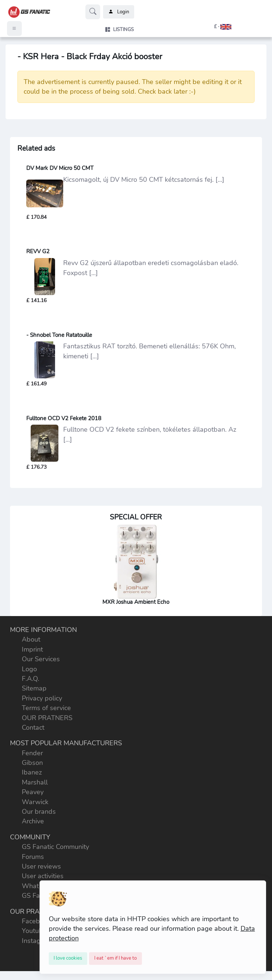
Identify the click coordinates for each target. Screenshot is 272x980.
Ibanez (32, 772)
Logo (29, 669)
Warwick (35, 802)
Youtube (34, 931)
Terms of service (46, 708)
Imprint (32, 649)
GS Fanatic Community (55, 847)
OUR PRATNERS (47, 718)
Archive (33, 821)
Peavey (33, 792)
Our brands (39, 812)
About (31, 639)
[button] (214, 27)
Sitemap (34, 688)
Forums (33, 857)
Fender (32, 753)
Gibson (32, 763)
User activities (43, 876)
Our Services (41, 659)
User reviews (41, 866)
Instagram (37, 941)
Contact (33, 728)
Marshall (35, 782)
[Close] (68, 959)
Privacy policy (42, 698)
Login (119, 12)
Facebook (36, 921)
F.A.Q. (30, 679)
